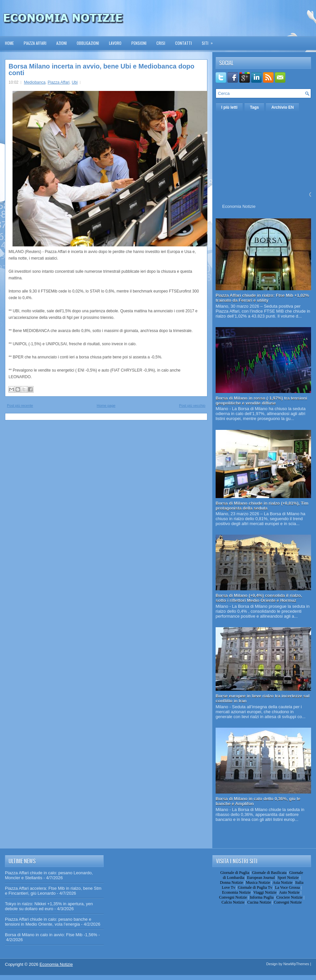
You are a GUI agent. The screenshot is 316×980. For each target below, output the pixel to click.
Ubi (75, 82)
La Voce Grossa (287, 887)
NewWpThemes (296, 964)
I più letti (229, 107)
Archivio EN (282, 107)
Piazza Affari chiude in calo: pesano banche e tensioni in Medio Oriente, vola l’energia (48, 922)
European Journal (261, 878)
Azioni (62, 43)
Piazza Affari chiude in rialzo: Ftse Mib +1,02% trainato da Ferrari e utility (262, 298)
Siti (209, 41)
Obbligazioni (88, 43)
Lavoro (115, 43)
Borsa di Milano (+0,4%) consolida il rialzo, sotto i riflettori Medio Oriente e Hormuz (259, 598)
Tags (254, 107)
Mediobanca (35, 82)
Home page (106, 406)
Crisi (161, 43)
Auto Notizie (289, 892)
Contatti (184, 43)
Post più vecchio (192, 406)
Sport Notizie (288, 878)
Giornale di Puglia (235, 873)
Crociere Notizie (290, 897)
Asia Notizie (282, 882)
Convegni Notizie (233, 897)
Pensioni (139, 43)
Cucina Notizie (259, 902)
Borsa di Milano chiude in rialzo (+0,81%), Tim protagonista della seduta (262, 506)
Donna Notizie (231, 882)
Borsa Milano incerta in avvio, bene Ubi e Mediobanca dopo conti (102, 70)
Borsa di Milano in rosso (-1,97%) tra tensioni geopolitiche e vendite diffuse (261, 401)
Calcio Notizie (233, 902)
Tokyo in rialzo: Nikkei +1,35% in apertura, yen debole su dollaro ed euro (49, 906)
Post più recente (20, 406)
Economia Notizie (239, 206)
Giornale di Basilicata (269, 873)
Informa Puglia (262, 897)
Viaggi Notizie (265, 892)
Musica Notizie (258, 882)
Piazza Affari (35, 43)
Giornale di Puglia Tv (255, 887)
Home (9, 43)
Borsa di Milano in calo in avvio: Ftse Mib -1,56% (51, 935)
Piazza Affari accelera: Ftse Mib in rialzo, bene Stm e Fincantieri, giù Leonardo (53, 891)
